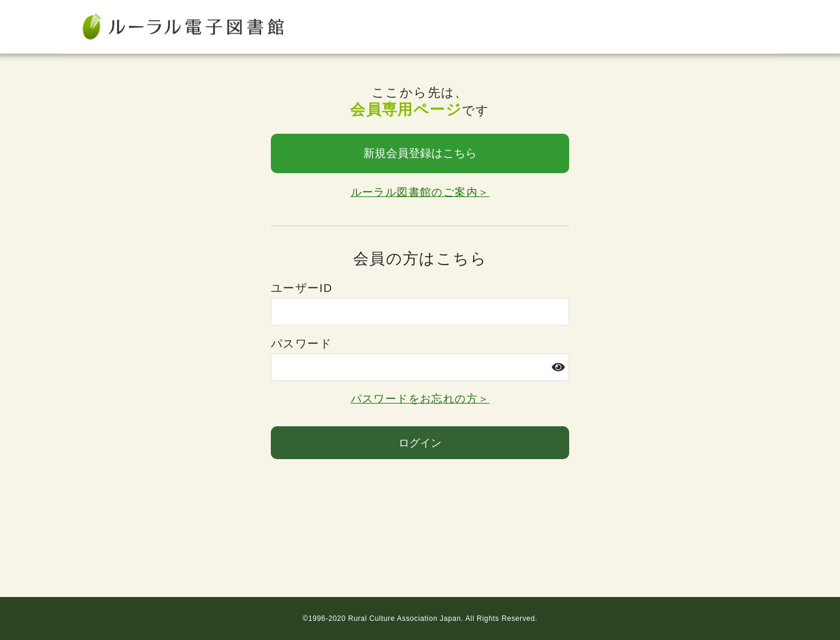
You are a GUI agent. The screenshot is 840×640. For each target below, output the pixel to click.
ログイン (420, 443)
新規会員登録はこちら (420, 153)
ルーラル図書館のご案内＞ (420, 192)
